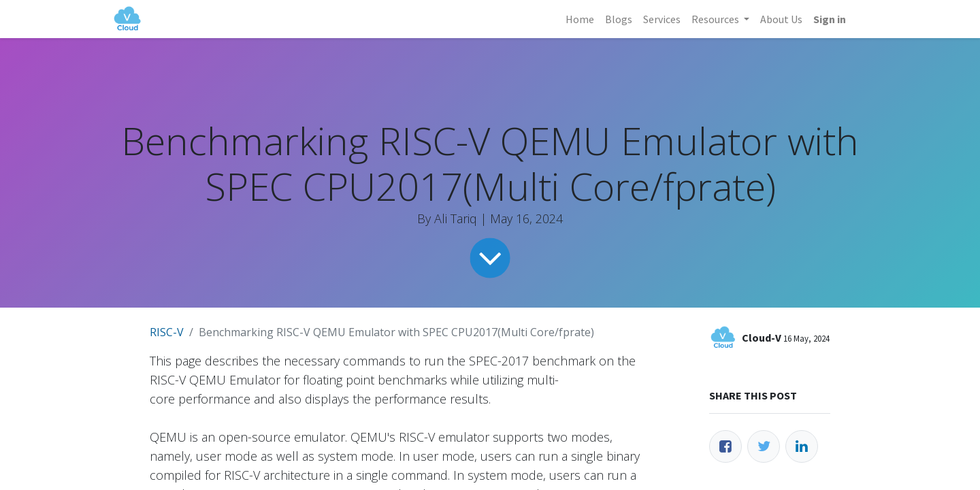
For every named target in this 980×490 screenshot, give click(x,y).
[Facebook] (725, 446)
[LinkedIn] (802, 446)
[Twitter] (764, 446)
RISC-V (167, 332)
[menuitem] (580, 19)
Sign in (830, 19)
